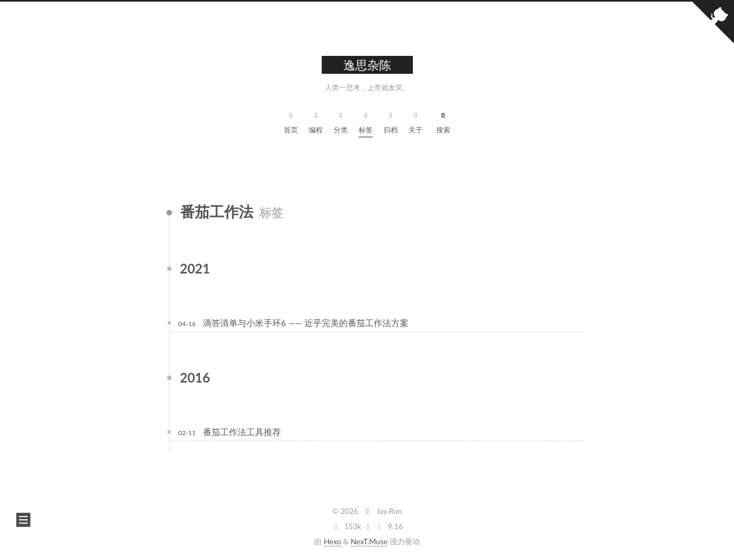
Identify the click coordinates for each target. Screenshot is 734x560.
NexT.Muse (369, 541)
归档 (391, 121)
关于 (416, 121)
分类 (341, 121)
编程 (316, 121)
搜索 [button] (443, 121)
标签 (366, 121)
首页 (291, 121)
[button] (23, 520)
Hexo (333, 541)
